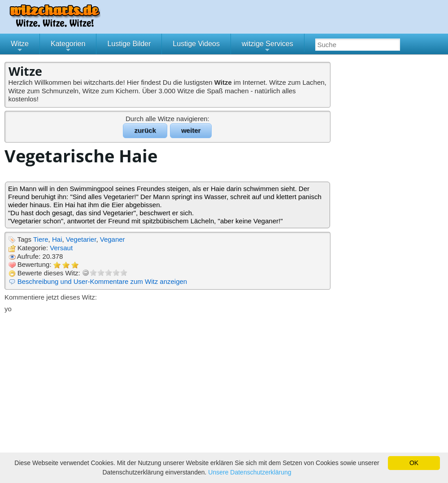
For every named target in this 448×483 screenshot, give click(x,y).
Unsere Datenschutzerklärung (250, 472)
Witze (20, 47)
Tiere (41, 239)
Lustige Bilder (129, 44)
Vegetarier (81, 239)
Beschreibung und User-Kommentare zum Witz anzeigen (102, 281)
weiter (191, 130)
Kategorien (68, 47)
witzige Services (267, 47)
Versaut (61, 248)
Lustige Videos (196, 44)
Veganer (113, 239)
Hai (57, 239)
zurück (145, 130)
